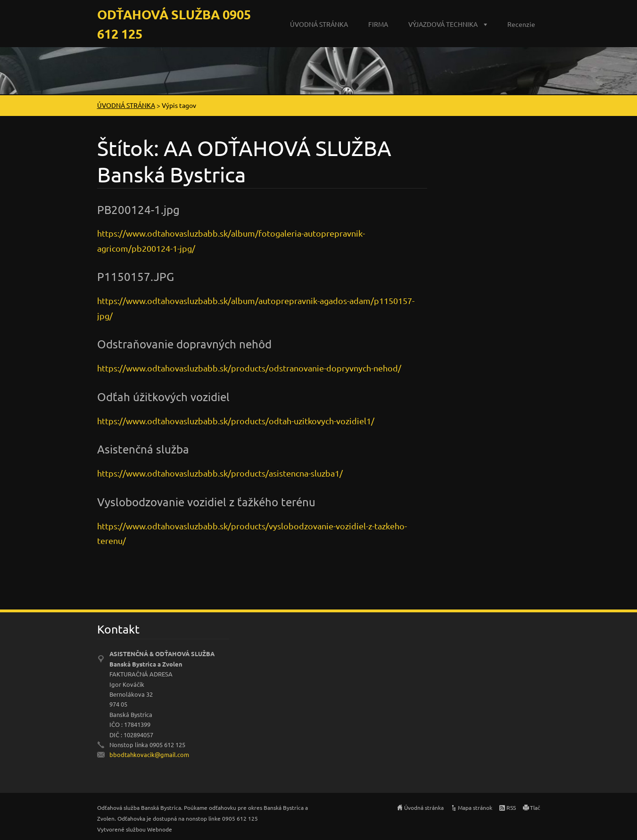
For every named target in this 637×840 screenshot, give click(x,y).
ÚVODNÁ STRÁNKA (319, 24)
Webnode (160, 829)
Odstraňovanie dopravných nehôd (184, 344)
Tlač (535, 807)
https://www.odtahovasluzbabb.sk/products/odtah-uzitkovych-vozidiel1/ (236, 421)
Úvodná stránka (424, 807)
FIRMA (378, 24)
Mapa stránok (475, 807)
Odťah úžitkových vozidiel (163, 397)
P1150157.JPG (136, 276)
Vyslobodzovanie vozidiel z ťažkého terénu (206, 502)
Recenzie (521, 24)
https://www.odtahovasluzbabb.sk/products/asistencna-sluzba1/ (220, 473)
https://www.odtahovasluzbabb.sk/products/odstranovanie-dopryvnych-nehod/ (249, 368)
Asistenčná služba (143, 449)
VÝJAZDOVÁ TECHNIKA (443, 24)
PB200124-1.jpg (138, 210)
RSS (511, 807)
